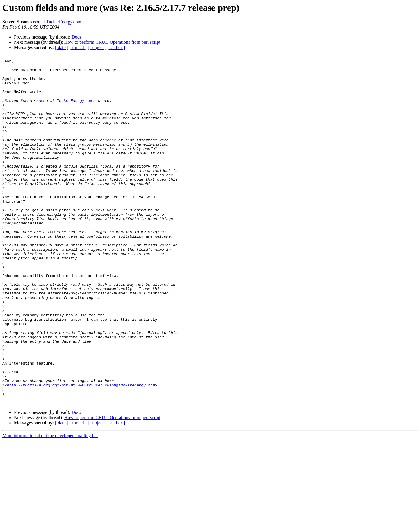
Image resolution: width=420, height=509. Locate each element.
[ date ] (62, 47)
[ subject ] (97, 47)
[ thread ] (78, 47)
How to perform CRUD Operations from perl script (112, 42)
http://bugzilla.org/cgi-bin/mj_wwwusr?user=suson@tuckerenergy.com (81, 451)
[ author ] (116, 47)
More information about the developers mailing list (50, 504)
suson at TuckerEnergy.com (56, 22)
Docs (76, 37)
